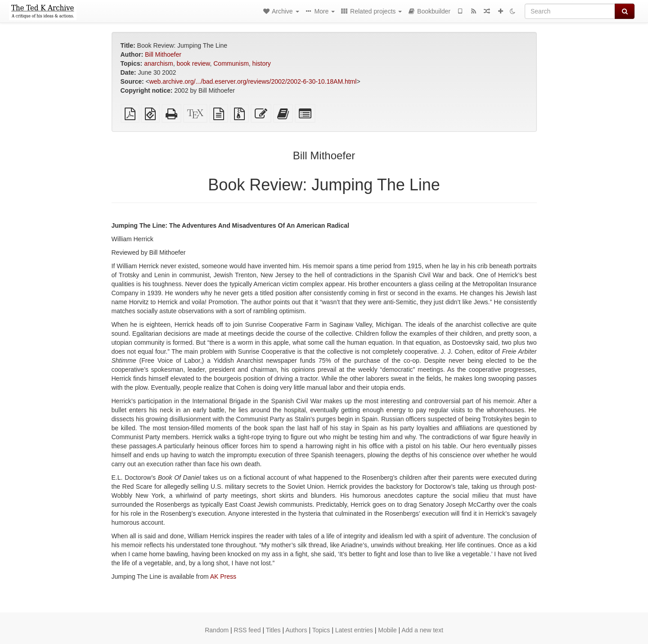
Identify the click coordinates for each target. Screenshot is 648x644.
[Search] (570, 11)
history (262, 63)
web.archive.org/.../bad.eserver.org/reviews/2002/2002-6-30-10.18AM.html (253, 81)
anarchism (159, 63)
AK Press (223, 576)
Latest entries (354, 630)
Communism (231, 63)
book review (193, 63)
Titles (273, 630)
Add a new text (422, 630)
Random (217, 630)
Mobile (387, 630)
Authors (296, 630)
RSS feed (247, 630)
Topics (321, 630)
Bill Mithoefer (163, 54)
